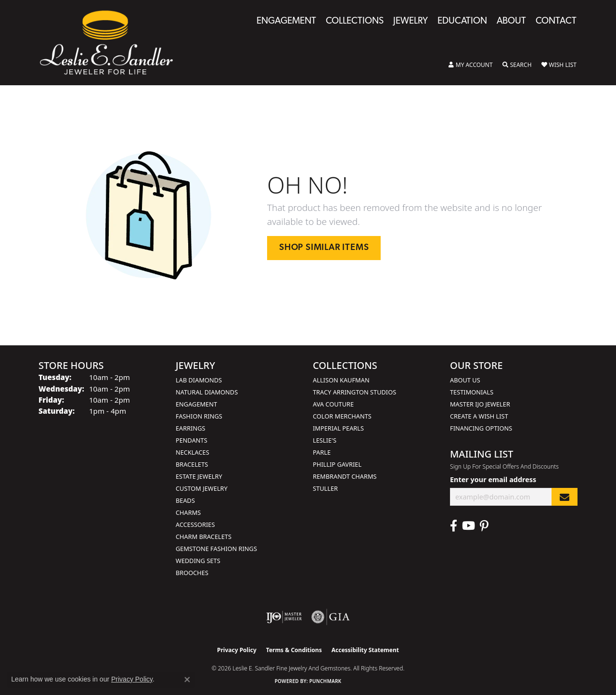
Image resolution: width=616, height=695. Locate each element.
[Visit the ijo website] (284, 617)
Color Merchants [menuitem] (342, 416)
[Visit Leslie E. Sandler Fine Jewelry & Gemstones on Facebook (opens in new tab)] (454, 526)
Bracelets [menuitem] (192, 464)
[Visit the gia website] (331, 617)
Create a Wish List (479, 416)
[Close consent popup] (187, 680)
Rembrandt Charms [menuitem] (345, 476)
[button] (471, 65)
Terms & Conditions (294, 650)
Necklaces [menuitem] (192, 452)
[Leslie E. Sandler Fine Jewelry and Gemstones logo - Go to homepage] (111, 43)
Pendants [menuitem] (192, 440)
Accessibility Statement (365, 650)
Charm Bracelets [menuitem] (204, 537)
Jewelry (411, 21)
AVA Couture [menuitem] (333, 404)
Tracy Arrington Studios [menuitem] (354, 392)
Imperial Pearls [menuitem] (338, 428)
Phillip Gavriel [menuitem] (337, 464)
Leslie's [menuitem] (325, 440)
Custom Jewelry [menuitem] (202, 488)
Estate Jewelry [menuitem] (199, 476)
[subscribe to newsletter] (565, 497)
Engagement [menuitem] (196, 404)
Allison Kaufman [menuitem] (341, 380)
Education (462, 21)
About (511, 21)
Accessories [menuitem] (195, 525)
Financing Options (481, 428)
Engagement (286, 21)
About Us (465, 380)
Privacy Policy (237, 650)
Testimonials (472, 392)
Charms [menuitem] (188, 512)
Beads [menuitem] (185, 500)
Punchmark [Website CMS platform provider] (326, 681)
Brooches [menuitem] (192, 573)
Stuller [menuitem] (325, 488)
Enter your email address (493, 479)
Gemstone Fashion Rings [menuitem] (216, 549)
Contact (556, 21)
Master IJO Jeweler (480, 404)
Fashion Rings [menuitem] (199, 416)
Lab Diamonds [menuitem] (199, 380)
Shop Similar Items (324, 248)
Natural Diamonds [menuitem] (207, 392)
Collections (355, 21)
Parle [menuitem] (322, 452)
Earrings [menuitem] (191, 428)
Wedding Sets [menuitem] (198, 561)
